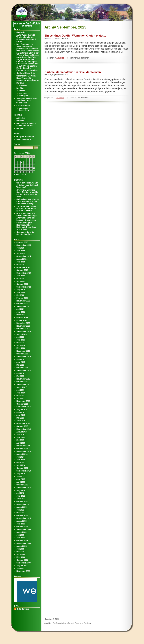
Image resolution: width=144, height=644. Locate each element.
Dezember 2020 (23, 323)
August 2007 (22, 566)
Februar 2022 (22, 298)
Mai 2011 (20, 513)
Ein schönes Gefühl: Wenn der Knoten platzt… (75, 36)
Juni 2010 (21, 524)
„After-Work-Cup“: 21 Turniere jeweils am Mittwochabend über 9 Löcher (26, 38)
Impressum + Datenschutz (24, 109)
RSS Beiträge (23, 609)
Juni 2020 (21, 340)
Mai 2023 (20, 279)
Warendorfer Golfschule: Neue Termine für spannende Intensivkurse (28, 78)
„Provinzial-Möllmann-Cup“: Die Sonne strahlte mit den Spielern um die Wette (27, 193)
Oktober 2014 (22, 449)
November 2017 (23, 379)
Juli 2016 (20, 412)
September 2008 (24, 543)
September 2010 (24, 518)
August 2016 (22, 410)
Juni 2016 (21, 415)
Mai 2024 (20, 265)
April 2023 (21, 281)
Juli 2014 (20, 457)
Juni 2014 (21, 460)
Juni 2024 (21, 262)
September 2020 (24, 332)
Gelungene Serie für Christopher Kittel (25, 233)
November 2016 (23, 401)
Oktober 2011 (22, 502)
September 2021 (24, 306)
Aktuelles (60, 58)
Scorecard (23, 93)
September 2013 (24, 471)
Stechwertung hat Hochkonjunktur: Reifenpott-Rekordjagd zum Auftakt (26, 226)
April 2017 (21, 398)
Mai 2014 (20, 463)
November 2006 (23, 571)
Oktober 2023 (22, 270)
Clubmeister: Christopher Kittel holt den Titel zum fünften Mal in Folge (28, 201)
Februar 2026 (22, 242)
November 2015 (23, 424)
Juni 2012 (21, 496)
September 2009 (24, 529)
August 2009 (22, 532)
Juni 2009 (21, 538)
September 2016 (24, 407)
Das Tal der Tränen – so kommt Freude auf (27, 125)
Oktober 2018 (22, 368)
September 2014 (24, 451)
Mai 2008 (20, 552)
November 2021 (23, 301)
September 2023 (24, 273)
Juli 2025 (20, 248)
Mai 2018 (20, 376)
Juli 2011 (20, 510)
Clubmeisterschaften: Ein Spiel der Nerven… (74, 72)
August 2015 (22, 432)
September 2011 (24, 504)
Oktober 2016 (22, 404)
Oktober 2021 (22, 304)
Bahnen (22, 91)
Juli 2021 (20, 309)
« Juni (17, 175)
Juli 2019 (20, 359)
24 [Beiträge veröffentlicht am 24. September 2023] (34, 169)
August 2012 (22, 490)
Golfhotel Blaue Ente (26, 73)
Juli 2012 (20, 493)
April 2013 (21, 482)
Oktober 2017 (22, 382)
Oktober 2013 (22, 468)
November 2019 (23, 351)
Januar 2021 (22, 320)
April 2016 (21, 421)
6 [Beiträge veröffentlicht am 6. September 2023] (22, 163)
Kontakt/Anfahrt (23, 106)
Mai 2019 (20, 365)
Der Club (20, 83)
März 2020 (21, 348)
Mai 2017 (20, 396)
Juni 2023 (21, 276)
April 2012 (21, 499)
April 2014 (21, 465)
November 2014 (23, 446)
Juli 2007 (20, 568)
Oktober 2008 (22, 541)
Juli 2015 (20, 435)
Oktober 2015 (22, 426)
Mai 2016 (20, 418)
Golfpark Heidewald (25, 137)
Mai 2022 (20, 295)
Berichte (20, 121)
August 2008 (22, 546)
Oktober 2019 (22, 354)
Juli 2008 (20, 549)
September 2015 (24, 429)
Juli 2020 (20, 337)
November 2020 (23, 326)
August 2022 (22, 290)
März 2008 (21, 557)
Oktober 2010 (22, 515)
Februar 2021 (22, 318)
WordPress (88, 623)
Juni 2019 (21, 362)
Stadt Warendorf (24, 139)
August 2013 (22, 474)
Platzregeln (23, 96)
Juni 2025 (21, 251)
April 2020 (21, 345)
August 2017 (22, 387)
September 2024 (24, 256)
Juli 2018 (20, 373)
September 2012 (24, 488)
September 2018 (24, 371)
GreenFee (23, 85)
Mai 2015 (20, 440)
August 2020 (22, 334)
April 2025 (21, 253)
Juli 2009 (20, 535)
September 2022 (24, 287)
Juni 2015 (21, 437)
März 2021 (21, 315)
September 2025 (24, 245)
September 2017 (24, 384)
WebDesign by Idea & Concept (63, 623)
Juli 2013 (20, 476)
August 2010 (22, 521)
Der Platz (20, 88)
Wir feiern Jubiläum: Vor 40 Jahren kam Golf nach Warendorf (27, 185)
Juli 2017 (20, 390)
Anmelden (48, 623)
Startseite (21, 32)
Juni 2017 (21, 393)
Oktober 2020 (22, 329)
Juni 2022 (21, 293)
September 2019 (24, 357)
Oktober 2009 (22, 527)
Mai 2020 (20, 343)
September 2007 (24, 563)
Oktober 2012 (22, 485)
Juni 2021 (21, 312)
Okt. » (24, 175)
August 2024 (22, 259)
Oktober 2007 (22, 560)
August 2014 (22, 454)
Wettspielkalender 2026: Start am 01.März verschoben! (27, 101)
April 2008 (21, 554)
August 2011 (22, 507)
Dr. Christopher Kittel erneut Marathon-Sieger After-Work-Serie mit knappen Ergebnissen (27, 217)
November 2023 (23, 267)
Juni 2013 (21, 479)
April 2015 (21, 443)
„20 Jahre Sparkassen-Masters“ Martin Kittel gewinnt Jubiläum (26, 209)
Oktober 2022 (22, 284)
